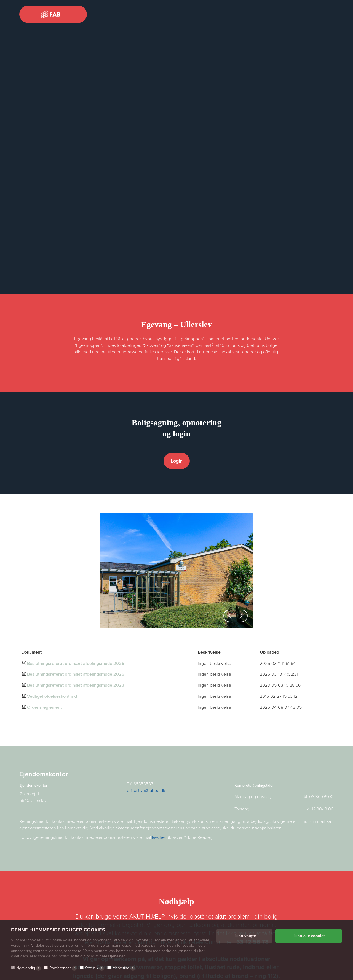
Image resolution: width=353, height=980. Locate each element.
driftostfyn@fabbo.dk (146, 791)
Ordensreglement (44, 707)
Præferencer (63, 968)
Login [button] (177, 461)
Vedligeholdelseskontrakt (52, 696)
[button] (230, 616)
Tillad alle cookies (309, 936)
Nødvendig (29, 968)
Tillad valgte (244, 936)
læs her (159, 837)
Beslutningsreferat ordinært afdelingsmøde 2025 (76, 674)
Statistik (95, 968)
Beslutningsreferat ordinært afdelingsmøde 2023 (76, 685)
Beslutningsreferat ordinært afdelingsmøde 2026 (76, 664)
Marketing (124, 968)
